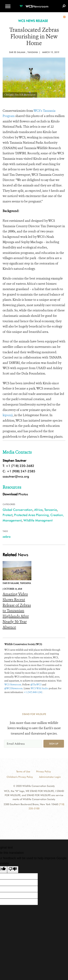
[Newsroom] (34, 4)
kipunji (8, 415)
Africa (38, 510)
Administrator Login (50, 777)
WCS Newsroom (13, 685)
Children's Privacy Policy (20, 777)
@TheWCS (36, 685)
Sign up (54, 744)
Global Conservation (18, 510)
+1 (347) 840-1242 (33, 692)
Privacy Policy (44, 771)
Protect (7, 515)
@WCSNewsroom (14, 688)
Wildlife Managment (38, 520)
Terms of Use (23, 771)
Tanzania (51, 510)
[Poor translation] (13, 870)
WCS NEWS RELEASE (33, 21)
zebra (7, 537)
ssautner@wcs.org (16, 476)
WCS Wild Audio (39, 688)
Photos (15, 494)
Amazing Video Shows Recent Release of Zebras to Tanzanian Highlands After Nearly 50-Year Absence (17, 611)
